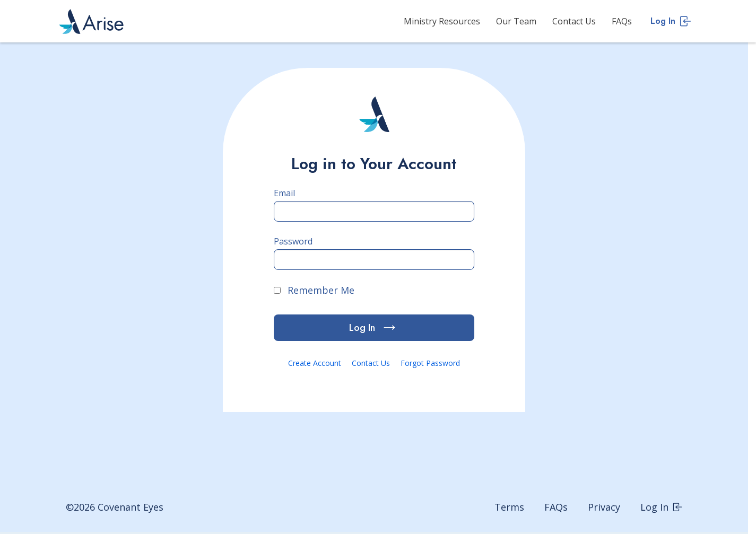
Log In (671, 21)
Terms (509, 507)
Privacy (604, 507)
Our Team (516, 21)
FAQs (622, 21)
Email (284, 193)
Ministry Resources (442, 21)
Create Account (315, 363)
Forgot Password (430, 363)
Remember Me (314, 290)
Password (293, 241)
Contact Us (574, 21)
